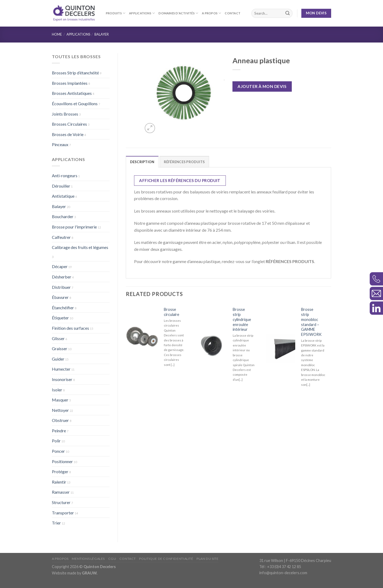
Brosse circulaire (172, 312)
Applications (142, 13)
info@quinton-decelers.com (283, 573)
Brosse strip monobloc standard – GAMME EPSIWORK (311, 322)
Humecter (61, 369)
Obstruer (60, 420)
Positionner (62, 461)
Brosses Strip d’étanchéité (75, 73)
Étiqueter (60, 318)
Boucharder (63, 216)
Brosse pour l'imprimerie (74, 227)
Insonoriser (62, 379)
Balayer (102, 34)
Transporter (63, 513)
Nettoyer (60, 410)
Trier (56, 523)
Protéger (60, 471)
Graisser (60, 348)
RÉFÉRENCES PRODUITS (184, 162)
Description (142, 162)
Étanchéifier (63, 308)
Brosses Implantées (70, 83)
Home (57, 34)
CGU (112, 559)
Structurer (61, 502)
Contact (233, 13)
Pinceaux (60, 144)
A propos (211, 13)
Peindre (59, 431)
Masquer (60, 400)
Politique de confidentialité (166, 559)
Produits (116, 13)
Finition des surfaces (70, 328)
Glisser (58, 338)
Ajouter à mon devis (262, 86)
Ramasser (61, 492)
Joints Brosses (65, 114)
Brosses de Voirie (68, 134)
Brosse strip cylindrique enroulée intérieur (242, 319)
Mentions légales (88, 559)
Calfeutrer (61, 237)
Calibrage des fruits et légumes (80, 247)
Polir (56, 441)
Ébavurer (60, 297)
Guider (58, 359)
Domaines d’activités (178, 13)
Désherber (62, 277)
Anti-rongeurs (65, 175)
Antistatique (63, 196)
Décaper (60, 266)
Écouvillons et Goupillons (75, 103)
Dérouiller (61, 186)
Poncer (58, 451)
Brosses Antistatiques (72, 93)
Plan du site (207, 559)
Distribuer (61, 287)
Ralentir (59, 482)
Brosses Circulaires (69, 124)
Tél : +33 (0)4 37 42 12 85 (280, 567)
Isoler (57, 390)
